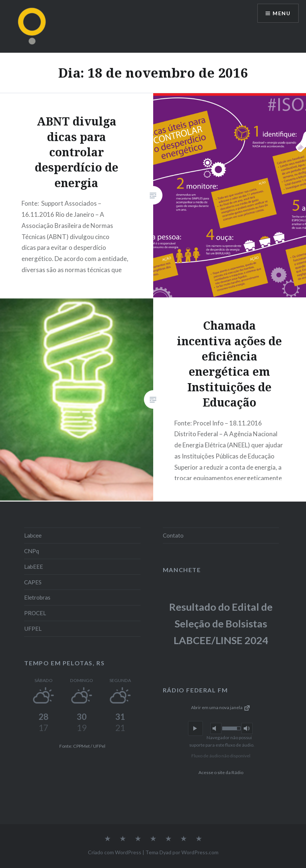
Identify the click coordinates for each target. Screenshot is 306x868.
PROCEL (35, 613)
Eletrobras (37, 597)
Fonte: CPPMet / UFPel (82, 746)
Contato (173, 535)
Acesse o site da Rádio (221, 772)
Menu (282, 13)
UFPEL (33, 629)
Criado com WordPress (115, 852)
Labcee (33, 535)
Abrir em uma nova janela (221, 707)
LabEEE (34, 567)
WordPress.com (200, 852)
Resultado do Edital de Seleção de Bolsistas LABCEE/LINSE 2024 (221, 623)
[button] (195, 728)
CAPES (33, 582)
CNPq (32, 551)
